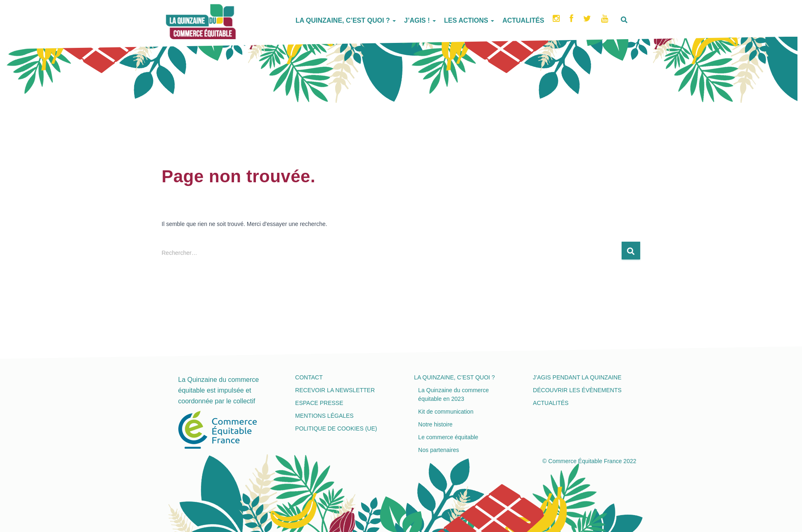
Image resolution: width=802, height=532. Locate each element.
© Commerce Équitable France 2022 (589, 461)
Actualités (523, 20)
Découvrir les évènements (577, 390)
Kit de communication (446, 412)
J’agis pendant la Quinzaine (577, 377)
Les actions (469, 20)
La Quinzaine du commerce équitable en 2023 (453, 394)
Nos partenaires (439, 450)
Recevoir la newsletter (335, 390)
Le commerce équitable (448, 437)
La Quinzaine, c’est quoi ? (346, 20)
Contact (309, 377)
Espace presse (319, 403)
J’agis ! (420, 20)
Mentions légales (324, 416)
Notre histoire (435, 424)
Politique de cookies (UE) (336, 428)
